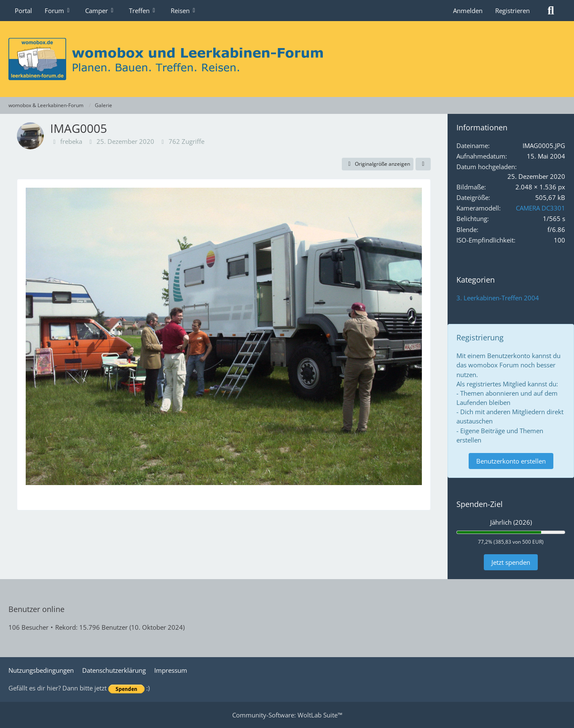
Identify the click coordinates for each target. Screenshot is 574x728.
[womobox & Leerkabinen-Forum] (287, 59)
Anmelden (468, 11)
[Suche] (551, 11)
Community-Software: (287, 715)
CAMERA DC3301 (540, 208)
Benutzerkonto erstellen (511, 461)
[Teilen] (423, 164)
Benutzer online (36, 609)
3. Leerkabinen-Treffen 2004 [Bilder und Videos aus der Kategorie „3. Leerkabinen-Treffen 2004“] (498, 298)
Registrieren (512, 11)
